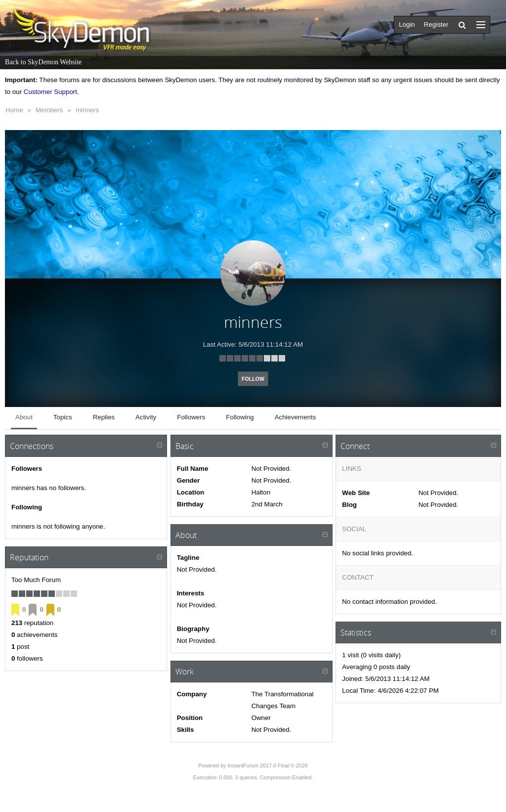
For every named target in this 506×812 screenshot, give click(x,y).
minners (87, 110)
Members (49, 110)
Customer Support (50, 92)
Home (14, 110)
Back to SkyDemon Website (43, 62)
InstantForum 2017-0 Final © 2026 (267, 766)
